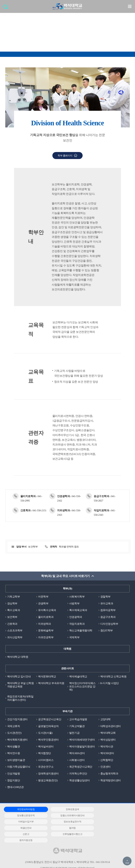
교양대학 (105, 720)
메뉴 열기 (130, 6)
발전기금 (74, 733)
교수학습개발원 (78, 720)
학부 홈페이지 (65, 156)
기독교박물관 (77, 726)
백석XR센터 (107, 754)
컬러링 (66, 822)
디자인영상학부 (109, 624)
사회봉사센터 (77, 760)
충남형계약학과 (109, 774)
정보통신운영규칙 (108, 810)
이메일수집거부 (66, 816)
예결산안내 (24, 822)
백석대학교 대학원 (18, 657)
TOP (127, 863)
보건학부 (12, 617)
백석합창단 (45, 754)
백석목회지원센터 (17, 740)
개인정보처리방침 (24, 810)
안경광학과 (76, 617)
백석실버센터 (46, 747)
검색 (6, 8)
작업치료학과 (77, 624)
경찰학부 (105, 597)
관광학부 (43, 603)
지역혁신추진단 (78, 774)
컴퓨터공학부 (108, 610)
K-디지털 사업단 (110, 683)
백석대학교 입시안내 (19, 676)
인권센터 (105, 767)
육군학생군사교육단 (81, 767)
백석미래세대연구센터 (82, 740)
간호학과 (12, 624)
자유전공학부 (46, 637)
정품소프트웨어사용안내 (24, 816)
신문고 (108, 822)
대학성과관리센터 (111, 726)
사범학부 (74, 603)
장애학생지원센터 (48, 774)
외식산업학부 (15, 637)
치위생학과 (45, 624)
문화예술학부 (46, 631)
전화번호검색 (66, 810)
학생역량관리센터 (111, 781)
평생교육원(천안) (48, 781)
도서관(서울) (45, 733)
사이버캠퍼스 (46, 760)
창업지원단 (14, 781)
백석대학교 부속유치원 (51, 683)
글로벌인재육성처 (48, 726)
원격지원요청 (66, 828)
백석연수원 (14, 754)
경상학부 (12, 603)
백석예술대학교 (78, 676)
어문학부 (43, 597)
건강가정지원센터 (17, 720)
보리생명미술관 (16, 760)
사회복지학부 (77, 597)
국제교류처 (14, 726)
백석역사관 (107, 747)
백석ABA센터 (77, 754)
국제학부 (74, 637)
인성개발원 (14, 774)
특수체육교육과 (78, 610)
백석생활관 (14, 747)
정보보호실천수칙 (108, 816)
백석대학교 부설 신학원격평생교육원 (21, 685)
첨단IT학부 (107, 631)
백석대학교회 (108, 733)
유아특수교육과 (47, 610)
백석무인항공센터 (48, 740)
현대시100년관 (15, 788)
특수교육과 (14, 610)
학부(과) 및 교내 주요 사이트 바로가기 (65, 576)
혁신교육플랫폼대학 (81, 631)
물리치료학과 (46, 617)
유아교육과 (107, 603)
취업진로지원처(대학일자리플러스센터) (20, 698)
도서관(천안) (14, 733)
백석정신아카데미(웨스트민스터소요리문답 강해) (82, 687)
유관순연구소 (46, 767)
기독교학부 (14, 597)
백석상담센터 (108, 740)
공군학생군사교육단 (50, 720)
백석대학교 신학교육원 (113, 676)
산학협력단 (107, 760)
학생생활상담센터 (79, 781)
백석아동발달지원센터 (82, 747)
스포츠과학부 (15, 631)
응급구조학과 (108, 617)
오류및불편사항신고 (24, 828)
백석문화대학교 (47, 676)
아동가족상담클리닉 (19, 767)
